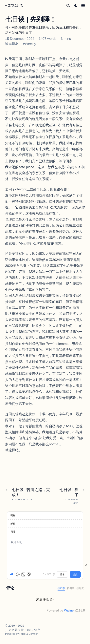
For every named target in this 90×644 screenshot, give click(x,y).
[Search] (68, 5)
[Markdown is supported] (12, 574)
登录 (62, 574)
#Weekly (29, 44)
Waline (69, 610)
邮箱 (13, 524)
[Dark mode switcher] (76, 5)
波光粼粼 (12, 44)
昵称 (13, 515)
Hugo (22, 634)
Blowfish (33, 634)
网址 (13, 532)
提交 (75, 574)
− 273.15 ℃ (14, 5)
